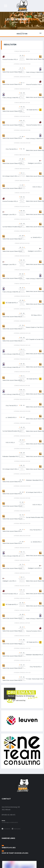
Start (16, 22)
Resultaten (22, 33)
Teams (22, 22)
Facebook (6, 829)
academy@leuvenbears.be (10, 823)
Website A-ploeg (9, 848)
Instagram (16, 829)
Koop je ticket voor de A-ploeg (15, 853)
